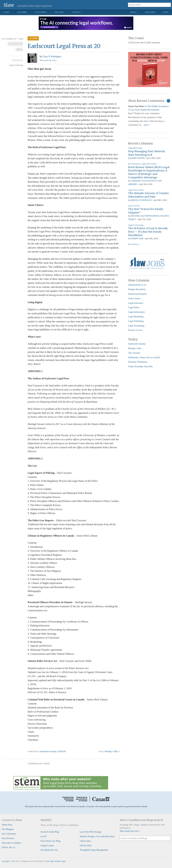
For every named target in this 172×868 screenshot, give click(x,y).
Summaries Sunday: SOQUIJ (53, 751)
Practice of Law (135, 330)
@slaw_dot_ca (8, 847)
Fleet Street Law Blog (51, 841)
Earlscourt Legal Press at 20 (64, 46)
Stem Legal (49, 861)
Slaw (9, 5)
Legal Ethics (134, 307)
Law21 (44, 836)
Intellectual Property (137, 294)
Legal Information (149, 164)
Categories (41, 12)
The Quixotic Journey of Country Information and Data (148, 195)
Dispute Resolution (137, 289)
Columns (22, 12)
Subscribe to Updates (11, 843)
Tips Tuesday (134, 353)
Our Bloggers (8, 829)
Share (19, 49)
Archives (59, 12)
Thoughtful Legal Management (94, 850)
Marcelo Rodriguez (141, 200)
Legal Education (136, 303)
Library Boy (85, 841)
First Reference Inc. (50, 850)
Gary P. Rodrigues (52, 56)
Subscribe (150, 12)
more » (147, 125)
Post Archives (8, 838)
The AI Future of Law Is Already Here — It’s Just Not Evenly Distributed (148, 232)
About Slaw (7, 825)
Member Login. (60, 861)
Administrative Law (137, 285)
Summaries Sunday (137, 344)
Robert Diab (137, 238)
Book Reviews (134, 164)
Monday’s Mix (111, 751)
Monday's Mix (135, 348)
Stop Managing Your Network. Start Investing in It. (147, 153)
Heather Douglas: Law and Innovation (97, 836)
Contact (76, 12)
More (166, 12)
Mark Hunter (138, 158)
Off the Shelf (86, 845)
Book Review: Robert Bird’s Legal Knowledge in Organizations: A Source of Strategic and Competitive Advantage (149, 172)
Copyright (5, 861)
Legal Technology (136, 225)
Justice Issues (134, 206)
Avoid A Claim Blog (50, 832)
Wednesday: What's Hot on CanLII (144, 357)
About (133, 12)
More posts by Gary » (48, 60)
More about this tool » (130, 831)
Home (6, 12)
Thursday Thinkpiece (138, 362)
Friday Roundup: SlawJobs (140, 366)
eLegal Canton (47, 845)
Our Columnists (9, 834)
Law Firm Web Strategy (91, 832)
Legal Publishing (16, 65)
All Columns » (134, 244)
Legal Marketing (135, 148)
